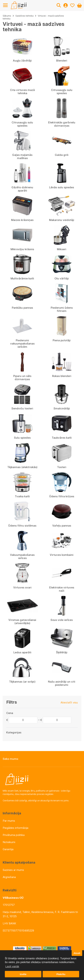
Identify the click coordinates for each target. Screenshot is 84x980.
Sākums (7, 16)
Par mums (9, 821)
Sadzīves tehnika (24, 16)
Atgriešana (9, 877)
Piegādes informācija (15, 828)
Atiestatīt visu (69, 702)
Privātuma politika (14, 835)
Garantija (8, 849)
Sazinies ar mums (13, 870)
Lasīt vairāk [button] (12, 966)
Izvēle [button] (23, 974)
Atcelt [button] (77, 953)
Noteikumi (9, 842)
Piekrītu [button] (61, 974)
